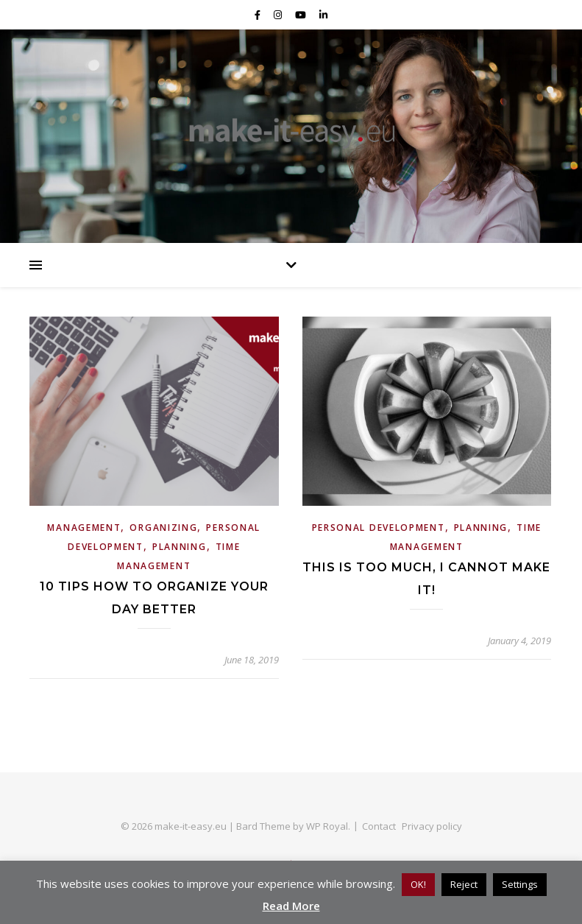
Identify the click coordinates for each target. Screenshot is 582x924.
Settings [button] (520, 884)
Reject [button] (464, 884)
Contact (379, 826)
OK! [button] (418, 884)
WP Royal (327, 826)
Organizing (163, 528)
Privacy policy (432, 826)
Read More (291, 906)
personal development (379, 528)
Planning (180, 547)
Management (84, 528)
